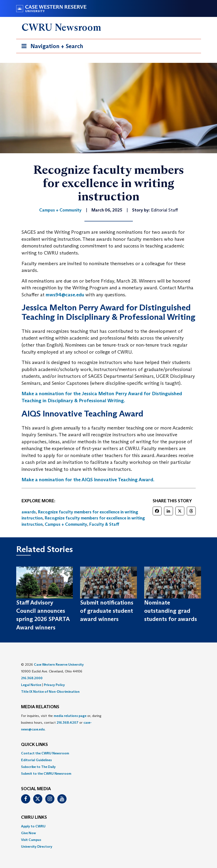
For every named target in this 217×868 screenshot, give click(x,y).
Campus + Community (66, 524)
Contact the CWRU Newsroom (45, 753)
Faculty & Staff (104, 524)
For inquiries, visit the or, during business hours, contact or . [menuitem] (61, 722)
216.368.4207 (67, 722)
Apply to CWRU (33, 826)
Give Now (28, 833)
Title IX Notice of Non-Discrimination (50, 692)
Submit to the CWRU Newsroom (46, 773)
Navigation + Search (51, 47)
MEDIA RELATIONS (40, 707)
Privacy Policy (54, 685)
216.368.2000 (32, 678)
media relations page (70, 716)
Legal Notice (31, 685)
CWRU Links (34, 817)
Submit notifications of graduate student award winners (107, 611)
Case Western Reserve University (59, 664)
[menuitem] (109, 753)
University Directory (37, 846)
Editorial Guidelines (36, 760)
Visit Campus (31, 840)
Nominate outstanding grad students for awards (171, 611)
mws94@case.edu (65, 295)
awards (29, 512)
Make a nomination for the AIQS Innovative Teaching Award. (88, 480)
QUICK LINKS (34, 745)
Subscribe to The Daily (38, 767)
